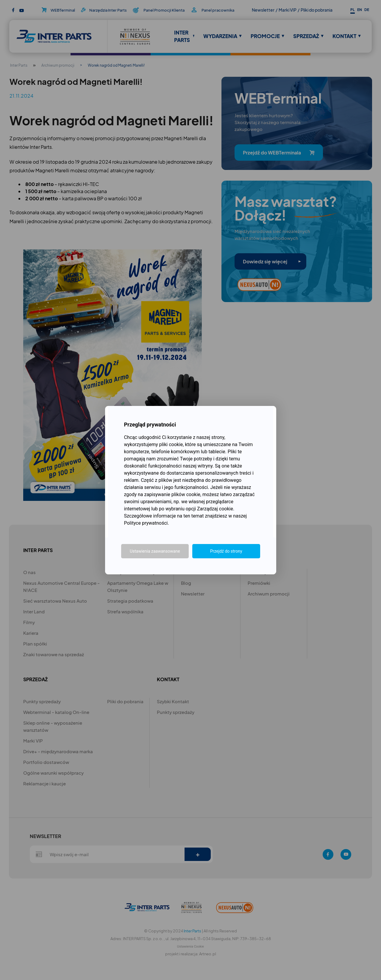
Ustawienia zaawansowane (155, 551)
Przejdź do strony (226, 551)
